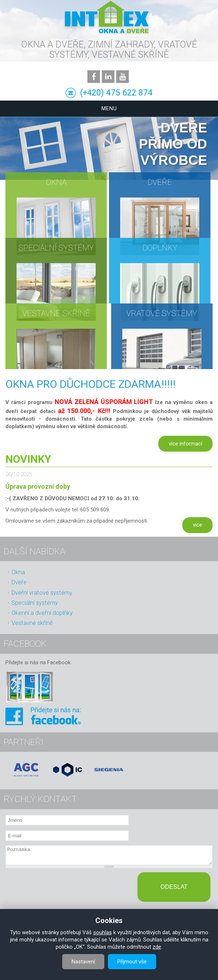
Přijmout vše (132, 962)
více (197, 525)
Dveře (160, 182)
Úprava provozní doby (38, 486)
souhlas (103, 932)
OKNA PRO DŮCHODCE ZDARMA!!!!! (90, 384)
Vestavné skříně (56, 313)
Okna (56, 182)
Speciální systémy (56, 248)
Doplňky (160, 248)
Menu (109, 108)
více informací (185, 444)
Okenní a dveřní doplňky (42, 613)
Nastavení (83, 962)
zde (157, 947)
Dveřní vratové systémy (42, 593)
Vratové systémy (162, 313)
